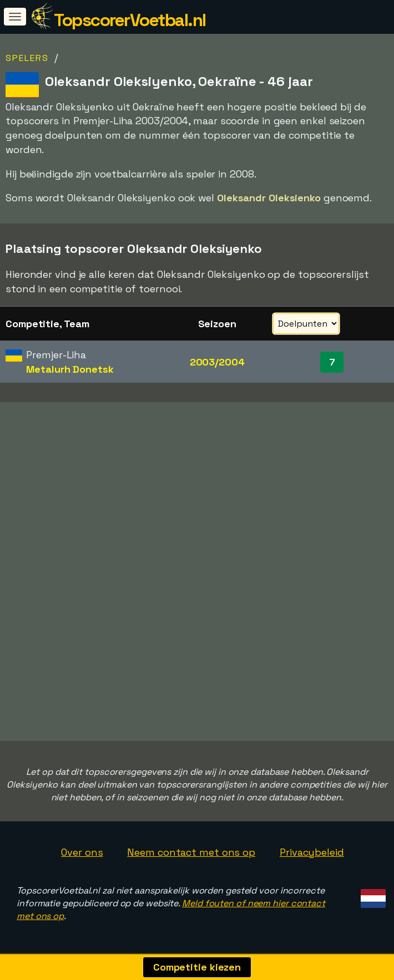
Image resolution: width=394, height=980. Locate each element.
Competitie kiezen (197, 967)
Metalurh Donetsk (70, 369)
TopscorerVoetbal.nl (130, 20)
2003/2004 (217, 362)
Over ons (82, 852)
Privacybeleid (312, 852)
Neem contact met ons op (191, 852)
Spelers (27, 58)
